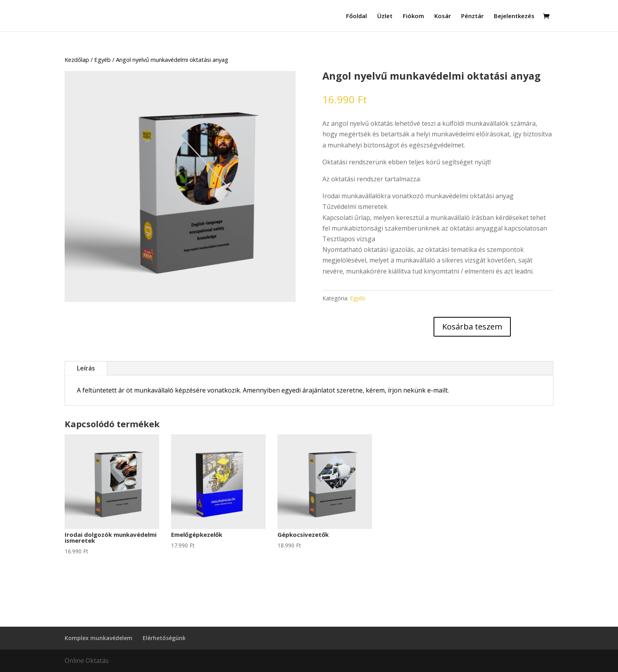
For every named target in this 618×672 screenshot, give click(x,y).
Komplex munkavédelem (99, 638)
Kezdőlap (77, 60)
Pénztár (472, 16)
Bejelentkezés (514, 16)
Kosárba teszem (472, 327)
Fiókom (413, 16)
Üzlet (385, 16)
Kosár (443, 16)
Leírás (86, 368)
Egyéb (102, 60)
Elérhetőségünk (164, 638)
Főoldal (356, 16)
